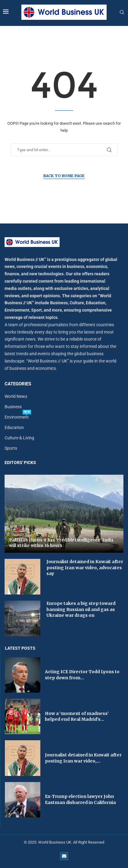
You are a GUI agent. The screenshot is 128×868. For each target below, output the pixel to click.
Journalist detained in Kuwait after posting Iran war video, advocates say (85, 568)
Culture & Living (19, 438)
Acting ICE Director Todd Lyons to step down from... (82, 675)
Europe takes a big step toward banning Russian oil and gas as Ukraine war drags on (81, 609)
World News (16, 396)
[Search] (122, 13)
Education (14, 427)
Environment (17, 417)
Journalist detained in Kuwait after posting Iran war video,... (83, 758)
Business (13, 407)
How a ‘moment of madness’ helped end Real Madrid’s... (77, 716)
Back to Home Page (64, 176)
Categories (18, 384)
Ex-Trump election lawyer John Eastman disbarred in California (80, 799)
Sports (11, 448)
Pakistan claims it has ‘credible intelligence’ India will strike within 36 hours (61, 543)
